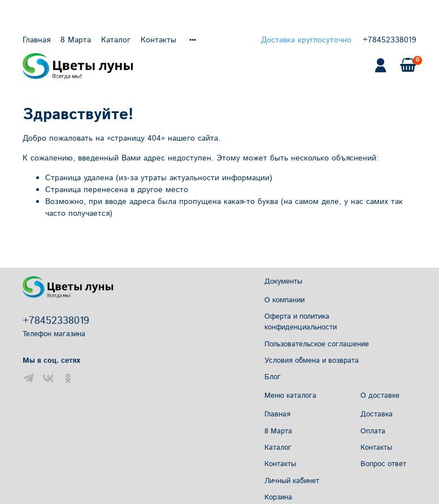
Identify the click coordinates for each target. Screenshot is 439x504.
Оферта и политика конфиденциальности (301, 322)
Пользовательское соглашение (317, 344)
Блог (273, 377)
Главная (36, 40)
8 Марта (76, 40)
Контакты (158, 40)
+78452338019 (390, 40)
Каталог (116, 40)
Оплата (373, 431)
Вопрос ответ (383, 464)
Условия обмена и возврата (312, 360)
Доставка (377, 414)
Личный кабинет (292, 481)
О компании (284, 300)
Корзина (278, 497)
